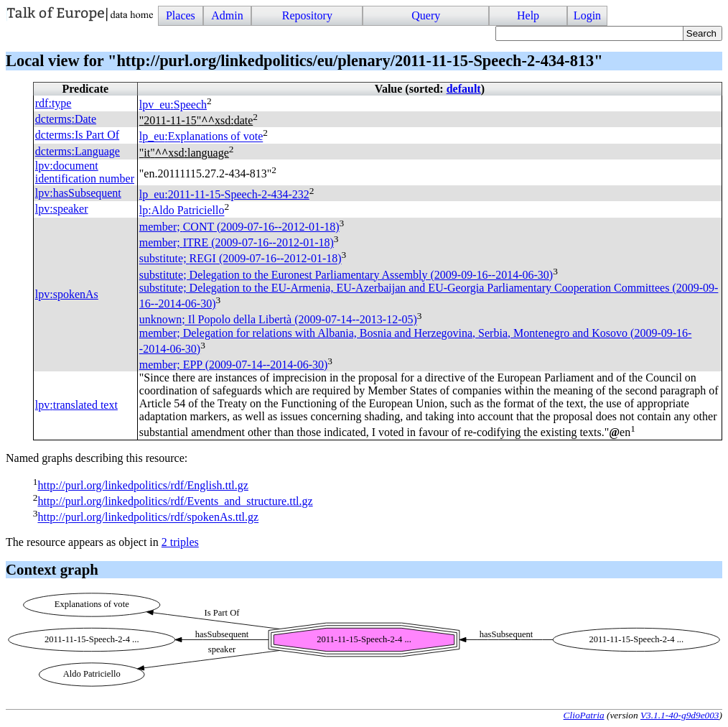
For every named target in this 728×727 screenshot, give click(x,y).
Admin (227, 15)
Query (426, 15)
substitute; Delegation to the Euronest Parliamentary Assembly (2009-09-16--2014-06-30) (346, 275)
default (464, 89)
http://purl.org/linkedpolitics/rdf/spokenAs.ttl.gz (148, 518)
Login (587, 15)
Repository (307, 15)
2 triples (180, 542)
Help (528, 15)
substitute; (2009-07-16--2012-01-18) (241, 259)
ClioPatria (584, 715)
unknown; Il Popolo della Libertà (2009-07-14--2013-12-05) (278, 320)
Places (181, 15)
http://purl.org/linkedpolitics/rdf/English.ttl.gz (143, 485)
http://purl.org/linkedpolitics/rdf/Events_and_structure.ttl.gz (175, 501)
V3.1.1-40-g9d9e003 (680, 715)
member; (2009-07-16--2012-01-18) (239, 227)
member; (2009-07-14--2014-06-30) (233, 365)
